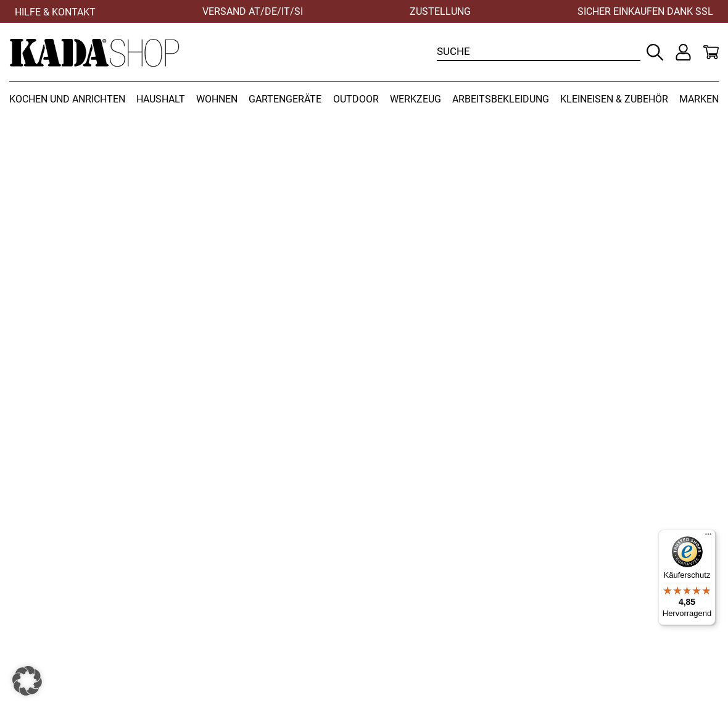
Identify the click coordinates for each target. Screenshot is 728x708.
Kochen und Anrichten (67, 99)
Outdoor (356, 99)
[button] (27, 681)
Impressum (579, 603)
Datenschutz (582, 590)
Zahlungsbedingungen (425, 603)
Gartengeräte (285, 99)
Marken (699, 99)
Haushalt (161, 99)
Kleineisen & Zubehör (614, 99)
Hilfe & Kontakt (55, 12)
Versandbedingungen (423, 590)
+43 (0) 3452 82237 (238, 603)
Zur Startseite (558, 406)
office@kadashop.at (239, 630)
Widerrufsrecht (407, 576)
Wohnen (217, 99)
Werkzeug (416, 99)
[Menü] (708, 537)
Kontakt (570, 576)
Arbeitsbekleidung (501, 99)
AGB (381, 616)
